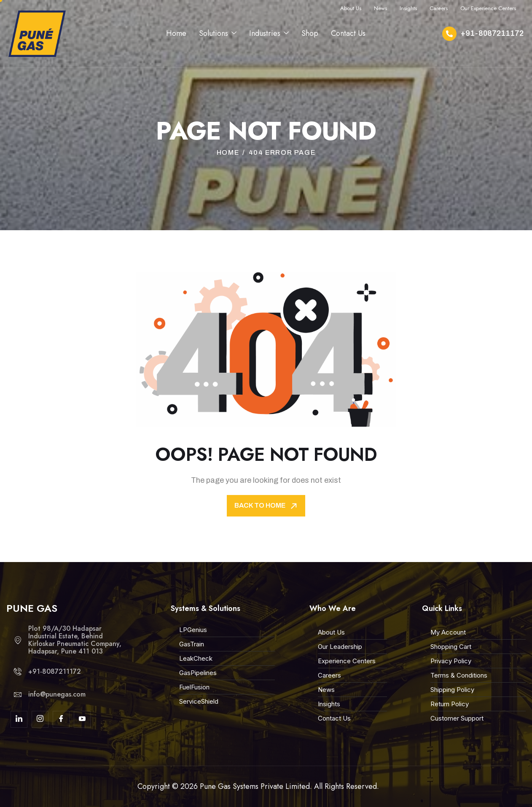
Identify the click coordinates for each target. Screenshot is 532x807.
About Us (351, 8)
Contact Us (348, 33)
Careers (439, 8)
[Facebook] (61, 719)
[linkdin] (19, 719)
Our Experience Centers (488, 8)
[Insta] (40, 719)
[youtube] (82, 719)
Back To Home (267, 506)
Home (176, 33)
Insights (408, 8)
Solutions (218, 33)
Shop (310, 33)
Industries (269, 33)
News (380, 8)
